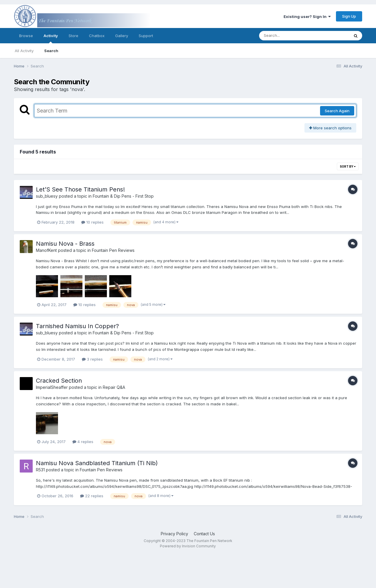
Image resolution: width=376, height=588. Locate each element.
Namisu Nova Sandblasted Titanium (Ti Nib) (97, 463)
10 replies (92, 222)
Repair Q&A (114, 387)
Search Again (337, 111)
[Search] (288, 36)
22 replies (92, 496)
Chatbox (97, 36)
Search (51, 51)
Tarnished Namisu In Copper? (77, 326)
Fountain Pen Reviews (113, 250)
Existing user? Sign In (307, 16)
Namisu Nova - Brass (65, 244)
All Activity (24, 51)
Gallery (122, 36)
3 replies (92, 359)
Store (73, 36)
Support (146, 36)
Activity (51, 38)
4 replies (83, 442)
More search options (330, 128)
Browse (26, 36)
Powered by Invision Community (188, 546)
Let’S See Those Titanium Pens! (80, 189)
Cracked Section (59, 381)
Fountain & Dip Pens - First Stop (123, 196)
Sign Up (349, 16)
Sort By (348, 166)
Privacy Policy (174, 534)
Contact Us (204, 534)
